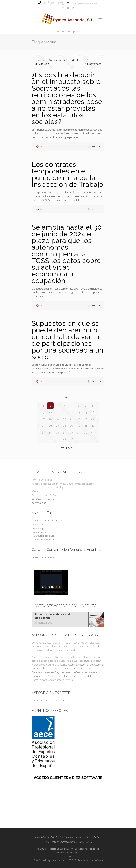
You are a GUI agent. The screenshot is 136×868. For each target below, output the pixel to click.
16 (93, 412)
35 (57, 432)
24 (93, 419)
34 (50, 432)
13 (72, 412)
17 (43, 419)
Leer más (96, 146)
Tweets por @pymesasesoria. (48, 701)
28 (65, 426)
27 (57, 426)
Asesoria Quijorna (54, 672)
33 (43, 432)
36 (65, 432)
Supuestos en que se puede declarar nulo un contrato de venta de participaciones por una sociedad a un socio (68, 340)
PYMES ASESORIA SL (45, 557)
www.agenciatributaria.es (48, 521)
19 (57, 419)
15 (86, 412)
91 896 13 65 (53, 3)
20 (65, 419)
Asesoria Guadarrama (78, 672)
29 (72, 426)
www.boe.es (40, 532)
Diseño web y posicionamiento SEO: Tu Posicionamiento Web (68, 860)
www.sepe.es (41, 528)
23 (86, 419)
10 (50, 412)
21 (72, 419)
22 (79, 419)
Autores (42, 64)
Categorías (58, 60)
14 (79, 412)
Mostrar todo (93, 64)
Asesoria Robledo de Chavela (67, 668)
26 (50, 426)
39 (86, 432)
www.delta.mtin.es (44, 540)
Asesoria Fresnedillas (81, 676)
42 (72, 439)
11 (57, 412)
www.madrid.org (43, 524)
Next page (68, 447)
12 (64, 412)
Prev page (68, 397)
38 (79, 432)
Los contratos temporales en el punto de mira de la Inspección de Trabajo (68, 174)
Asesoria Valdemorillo (80, 665)
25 (43, 426)
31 (86, 426)
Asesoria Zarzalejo (58, 676)
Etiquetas (80, 60)
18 (50, 419)
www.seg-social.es (44, 536)
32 (93, 426)
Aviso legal (68, 856)
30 (79, 426)
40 (93, 432)
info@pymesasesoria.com (85, 3)
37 (72, 432)
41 (65, 439)
